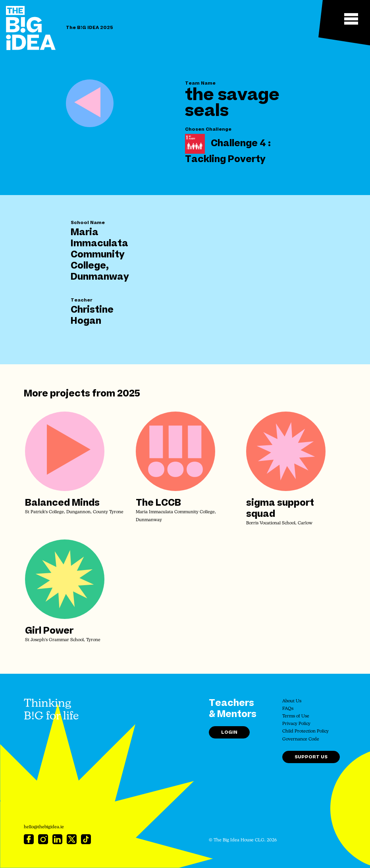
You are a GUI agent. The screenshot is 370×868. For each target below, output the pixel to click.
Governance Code (301, 739)
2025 (129, 394)
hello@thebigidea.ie (44, 827)
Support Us (311, 757)
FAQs (288, 709)
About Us (292, 701)
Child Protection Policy (305, 732)
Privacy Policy (296, 724)
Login (229, 732)
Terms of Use (296, 716)
